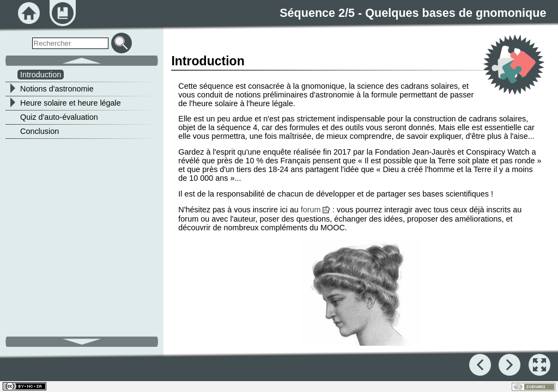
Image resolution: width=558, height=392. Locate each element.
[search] (70, 43)
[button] (539, 365)
